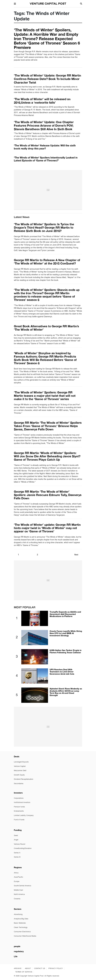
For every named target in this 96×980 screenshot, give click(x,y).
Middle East (18, 890)
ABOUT (28, 969)
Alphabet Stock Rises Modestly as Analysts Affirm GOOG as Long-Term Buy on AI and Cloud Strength (66, 692)
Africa (16, 873)
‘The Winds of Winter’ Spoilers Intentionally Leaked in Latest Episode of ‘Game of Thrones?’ (46, 159)
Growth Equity (19, 775)
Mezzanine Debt (20, 771)
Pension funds (19, 807)
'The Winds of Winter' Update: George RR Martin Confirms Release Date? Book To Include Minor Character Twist (47, 79)
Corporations (19, 798)
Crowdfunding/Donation (23, 848)
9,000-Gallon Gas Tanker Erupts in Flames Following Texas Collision (66, 651)
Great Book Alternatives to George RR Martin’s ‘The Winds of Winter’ (46, 328)
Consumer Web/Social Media (25, 936)
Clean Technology (21, 927)
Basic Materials (20, 923)
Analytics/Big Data (21, 919)
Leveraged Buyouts (21, 762)
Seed (16, 836)
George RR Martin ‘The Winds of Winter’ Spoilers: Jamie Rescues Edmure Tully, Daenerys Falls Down (48, 495)
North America (19, 894)
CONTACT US (40, 969)
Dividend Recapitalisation (24, 779)
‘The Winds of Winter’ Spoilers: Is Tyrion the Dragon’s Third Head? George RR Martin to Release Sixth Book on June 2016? (44, 228)
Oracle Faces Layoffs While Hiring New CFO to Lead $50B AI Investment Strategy (66, 633)
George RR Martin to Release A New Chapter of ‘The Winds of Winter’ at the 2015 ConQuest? (47, 262)
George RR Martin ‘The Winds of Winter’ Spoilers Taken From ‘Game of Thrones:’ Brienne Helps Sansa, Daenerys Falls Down (48, 426)
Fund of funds (19, 820)
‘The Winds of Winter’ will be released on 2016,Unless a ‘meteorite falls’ (42, 101)
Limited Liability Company (24, 815)
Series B (17, 857)
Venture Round (20, 844)
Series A (17, 853)
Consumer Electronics (22, 932)
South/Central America (22, 886)
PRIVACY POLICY (56, 969)
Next (76, 555)
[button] (15, 3)
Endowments (19, 811)
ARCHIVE (18, 969)
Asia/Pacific (19, 877)
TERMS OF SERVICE (24, 972)
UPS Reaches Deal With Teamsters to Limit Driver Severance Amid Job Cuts (62, 672)
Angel (16, 840)
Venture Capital (20, 766)
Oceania (17, 899)
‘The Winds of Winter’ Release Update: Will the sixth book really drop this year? (45, 147)
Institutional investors (22, 802)
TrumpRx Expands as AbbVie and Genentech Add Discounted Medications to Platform (65, 614)
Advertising (18, 914)
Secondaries (19, 784)
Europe (17, 882)
